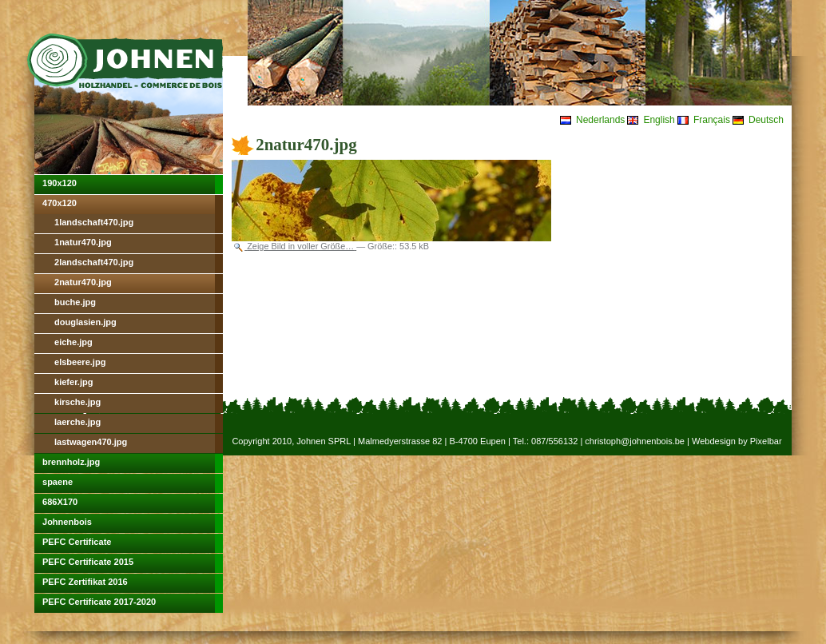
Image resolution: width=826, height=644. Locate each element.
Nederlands (600, 120)
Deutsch (766, 120)
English (659, 120)
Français (712, 120)
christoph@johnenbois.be (635, 441)
